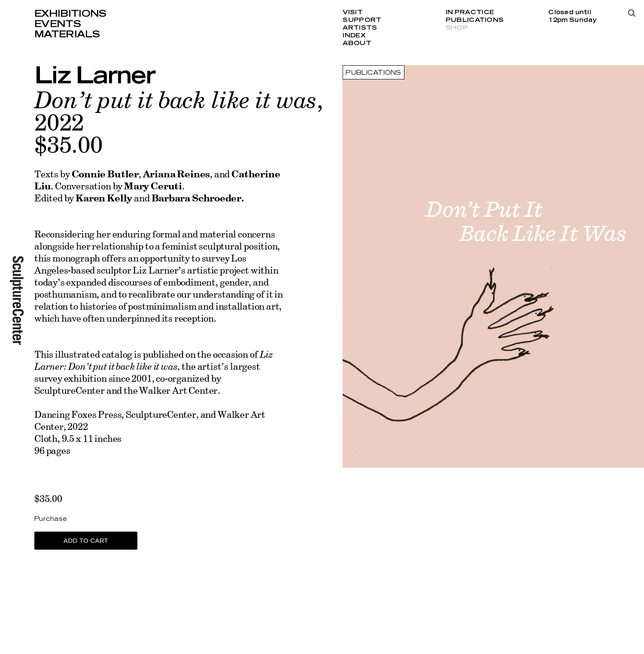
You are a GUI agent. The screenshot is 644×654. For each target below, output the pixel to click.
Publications (475, 20)
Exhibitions (70, 14)
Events (58, 24)
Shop (457, 28)
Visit (352, 12)
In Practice (470, 12)
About (357, 43)
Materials (67, 34)
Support (362, 20)
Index (354, 36)
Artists (360, 28)
